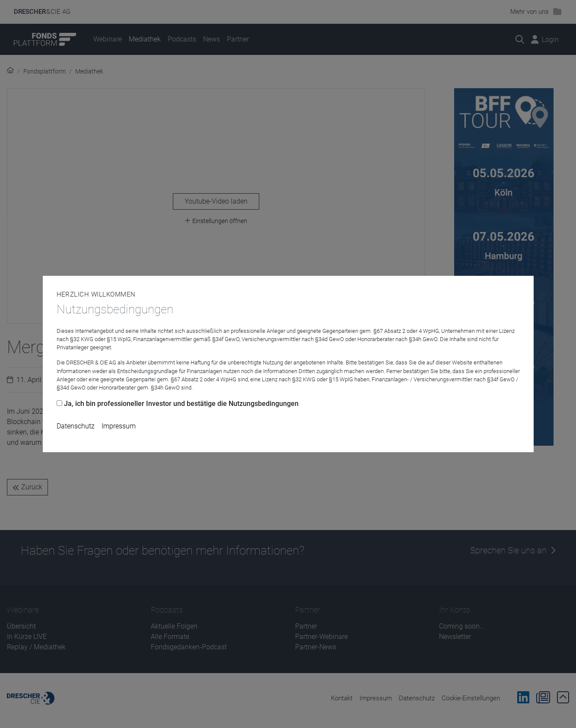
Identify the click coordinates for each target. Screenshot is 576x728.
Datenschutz (76, 426)
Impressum (119, 426)
